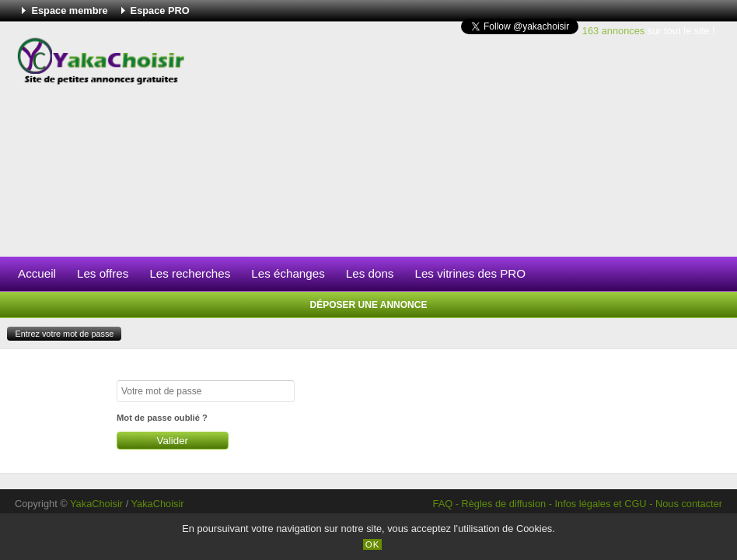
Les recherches (190, 273)
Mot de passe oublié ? (162, 418)
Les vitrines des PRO (470, 273)
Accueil (37, 273)
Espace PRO (160, 10)
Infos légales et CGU (601, 504)
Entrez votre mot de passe (64, 334)
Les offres (103, 273)
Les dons (370, 273)
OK (373, 544)
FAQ (443, 504)
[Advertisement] (461, 139)
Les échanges (288, 273)
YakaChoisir (96, 504)
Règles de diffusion (504, 504)
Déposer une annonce (369, 305)
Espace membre (69, 10)
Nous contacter (689, 504)
